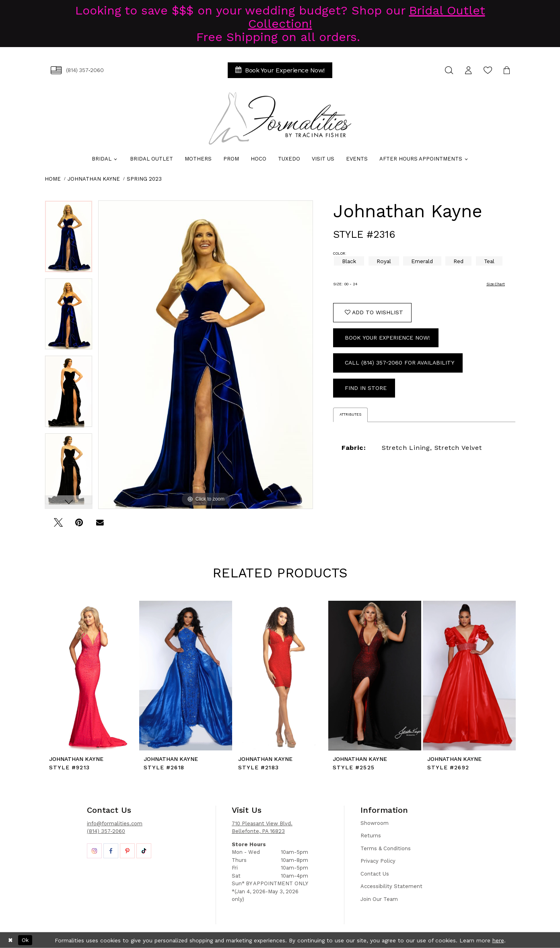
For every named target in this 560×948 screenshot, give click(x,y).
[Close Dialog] (10, 940)
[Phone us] (77, 70)
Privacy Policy (378, 861)
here (498, 940)
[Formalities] (280, 118)
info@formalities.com (115, 823)
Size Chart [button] (496, 284)
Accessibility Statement (391, 886)
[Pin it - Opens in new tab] (79, 525)
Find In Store (366, 388)
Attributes (350, 414)
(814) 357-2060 (106, 831)
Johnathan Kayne (94, 179)
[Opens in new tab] (94, 851)
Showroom (375, 823)
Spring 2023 (144, 179)
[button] (468, 70)
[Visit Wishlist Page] (488, 70)
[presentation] (91, 676)
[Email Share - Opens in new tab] (100, 525)
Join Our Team (379, 899)
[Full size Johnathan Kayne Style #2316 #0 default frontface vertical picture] (206, 355)
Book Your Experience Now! (387, 338)
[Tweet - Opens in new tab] (58, 525)
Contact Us (375, 874)
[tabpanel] (69, 239)
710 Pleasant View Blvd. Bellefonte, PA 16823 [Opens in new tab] (262, 827)
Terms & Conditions (386, 848)
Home (53, 179)
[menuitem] (77, 70)
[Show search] (449, 70)
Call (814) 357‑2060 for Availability (399, 363)
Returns (371, 836)
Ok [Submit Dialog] (25, 940)
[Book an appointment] (280, 70)
